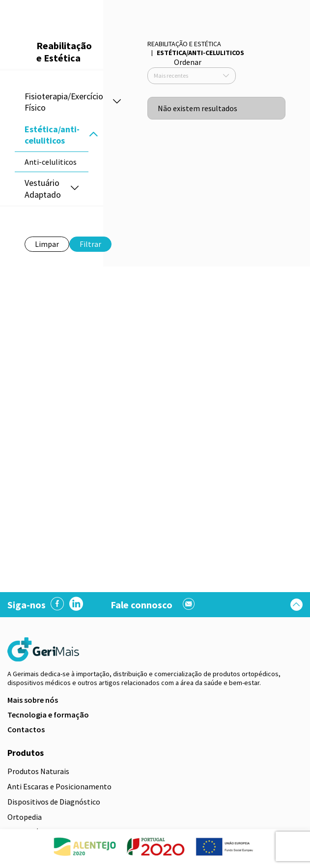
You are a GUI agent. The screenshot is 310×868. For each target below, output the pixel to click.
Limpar (47, 244)
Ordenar (188, 62)
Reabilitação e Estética (184, 44)
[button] (93, 135)
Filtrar (90, 244)
